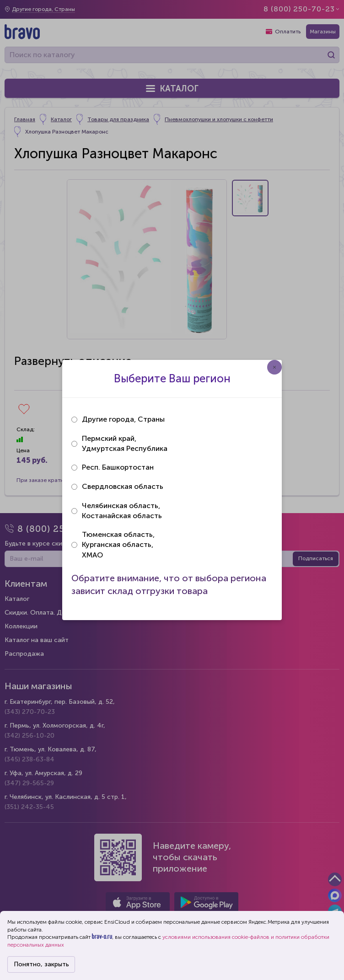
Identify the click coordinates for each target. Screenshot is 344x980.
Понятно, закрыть (41, 964)
